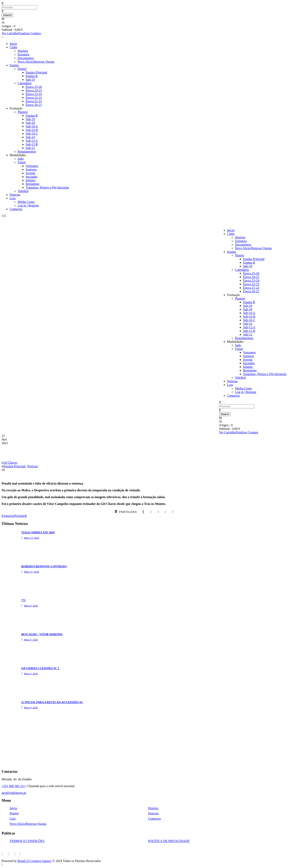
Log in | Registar (28, 205)
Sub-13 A (32, 141)
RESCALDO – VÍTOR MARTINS (42, 634)
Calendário (242, 270)
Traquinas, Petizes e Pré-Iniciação (47, 187)
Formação (233, 295)
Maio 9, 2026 (31, 606)
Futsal (21, 162)
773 (23, 600)
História (240, 237)
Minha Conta (26, 202)
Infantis (30, 180)
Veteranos (32, 166)
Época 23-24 (251, 281)
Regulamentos (27, 151)
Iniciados (31, 177)
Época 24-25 (251, 277)
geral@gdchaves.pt (14, 793)
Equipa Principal (254, 259)
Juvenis (30, 173)
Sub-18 (30, 123)
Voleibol (23, 191)
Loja (12, 198)
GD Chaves (10, 463)
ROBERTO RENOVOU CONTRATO (44, 567)
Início (231, 230)
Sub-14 (30, 137)
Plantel (239, 255)
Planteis (240, 298)
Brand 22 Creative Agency (35, 861)
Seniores (31, 169)
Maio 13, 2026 (31, 538)
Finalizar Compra (247, 432)
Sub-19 (248, 266)
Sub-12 (30, 148)
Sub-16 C (32, 134)
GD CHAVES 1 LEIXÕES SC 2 (40, 668)
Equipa (231, 252)
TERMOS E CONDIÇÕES (27, 841)
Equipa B (249, 263)
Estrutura (241, 241)
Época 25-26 (251, 273)
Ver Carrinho (227, 432)
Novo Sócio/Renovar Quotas (253, 248)
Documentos (243, 245)
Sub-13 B (32, 144)
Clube (231, 234)
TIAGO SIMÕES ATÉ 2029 (38, 533)
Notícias (15, 195)
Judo (21, 159)
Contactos (16, 209)
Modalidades (18, 155)
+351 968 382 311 (13, 786)
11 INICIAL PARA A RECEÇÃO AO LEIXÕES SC (52, 702)
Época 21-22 (251, 288)
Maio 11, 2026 (31, 572)
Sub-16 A (32, 126)
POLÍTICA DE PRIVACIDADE (169, 841)
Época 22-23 (251, 284)
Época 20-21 (251, 291)
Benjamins (32, 184)
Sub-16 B (32, 130)
